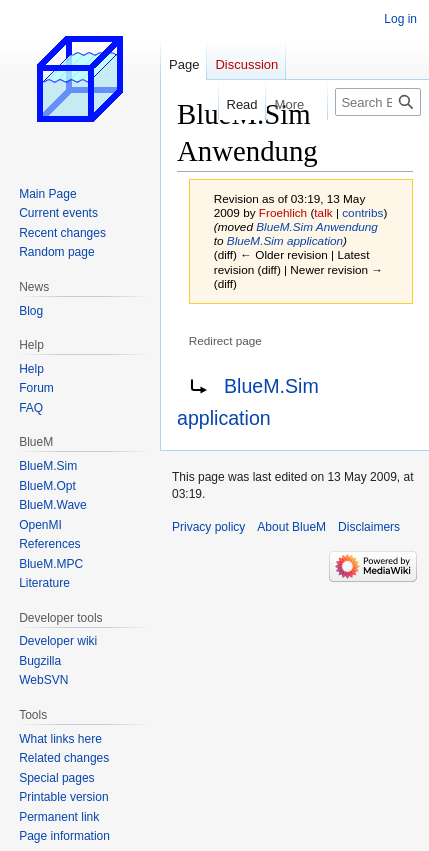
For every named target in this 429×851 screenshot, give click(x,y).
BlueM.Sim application (285, 240)
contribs (362, 212)
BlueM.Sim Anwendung (317, 226)
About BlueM (291, 527)
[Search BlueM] (378, 102)
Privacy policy (208, 527)
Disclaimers (369, 527)
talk (323, 212)
